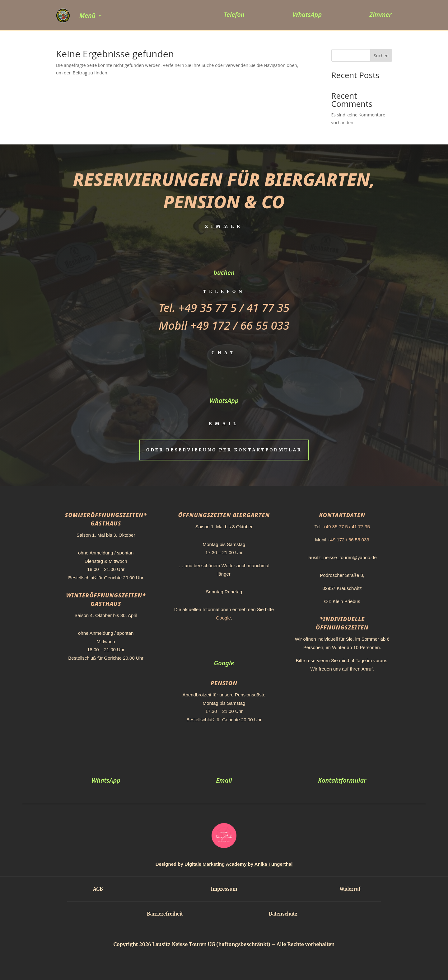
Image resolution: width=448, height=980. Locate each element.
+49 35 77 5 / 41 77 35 (234, 308)
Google (223, 618)
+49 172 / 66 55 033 (240, 325)
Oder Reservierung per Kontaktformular (224, 450)
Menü (87, 15)
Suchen (381, 56)
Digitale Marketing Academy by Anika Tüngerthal (238, 864)
